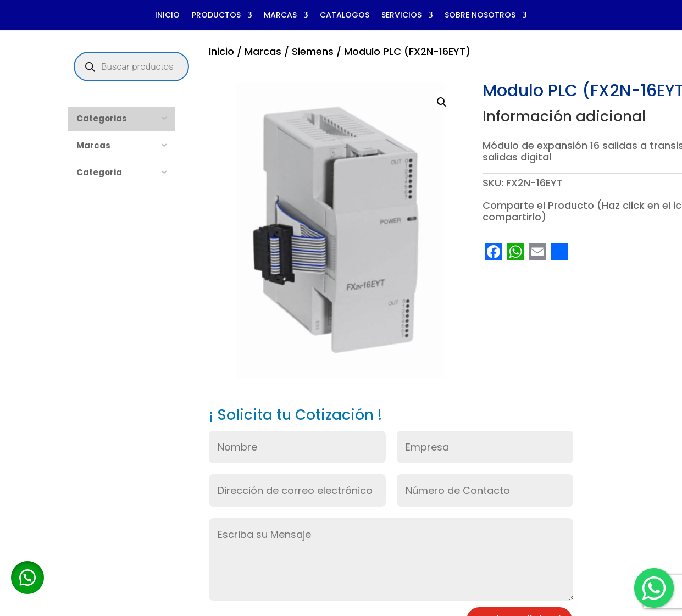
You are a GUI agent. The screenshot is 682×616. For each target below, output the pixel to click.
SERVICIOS (401, 16)
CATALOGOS (345, 16)
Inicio (221, 51)
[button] (442, 102)
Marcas (263, 51)
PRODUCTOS (216, 16)
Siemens (313, 51)
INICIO (167, 16)
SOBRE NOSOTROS (480, 16)
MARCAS (280, 16)
